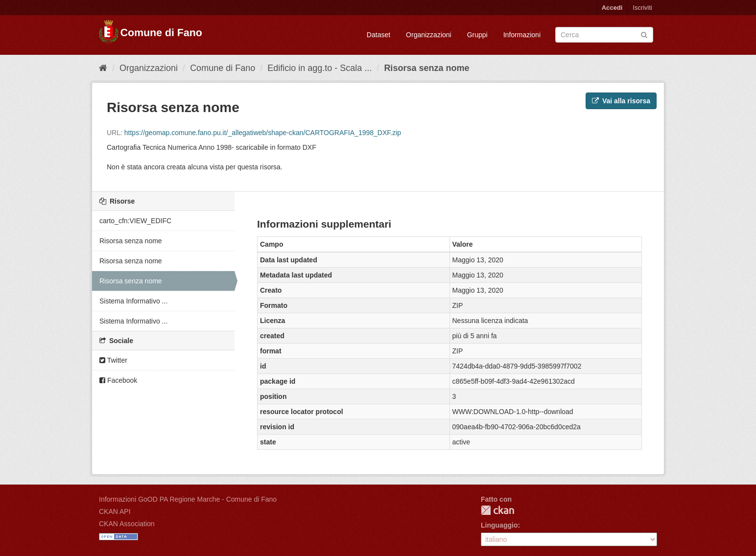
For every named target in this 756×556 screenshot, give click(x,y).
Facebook (118, 380)
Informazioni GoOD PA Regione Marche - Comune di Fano (188, 499)
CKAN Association (127, 524)
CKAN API (115, 511)
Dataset (378, 35)
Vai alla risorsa (621, 101)
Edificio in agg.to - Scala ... (319, 68)
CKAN (497, 510)
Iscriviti (642, 8)
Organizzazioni (429, 35)
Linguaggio (499, 525)
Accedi (612, 8)
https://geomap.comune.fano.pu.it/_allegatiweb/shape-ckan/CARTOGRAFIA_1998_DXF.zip (263, 133)
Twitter (113, 360)
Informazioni (522, 35)
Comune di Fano (223, 68)
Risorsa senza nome (426, 68)
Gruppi (477, 35)
